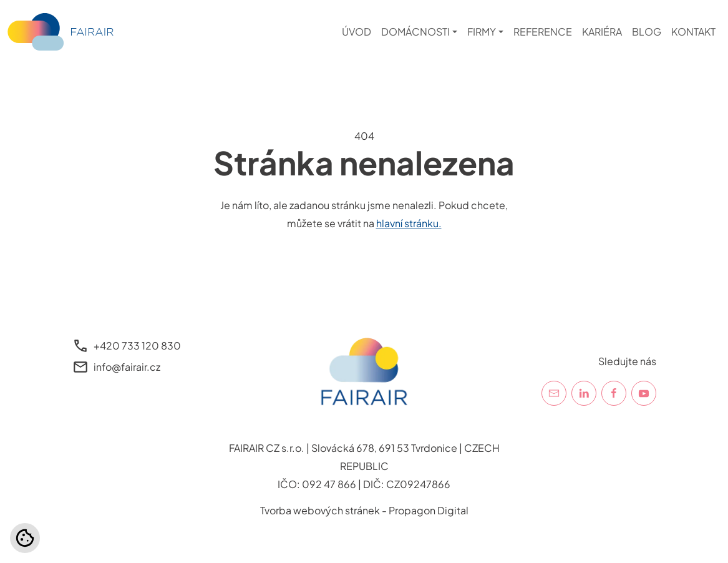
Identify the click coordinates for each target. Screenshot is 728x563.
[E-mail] (554, 393)
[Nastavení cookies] (25, 538)
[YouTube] (644, 393)
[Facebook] (614, 393)
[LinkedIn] (584, 393)
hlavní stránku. (409, 223)
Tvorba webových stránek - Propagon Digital (364, 510)
